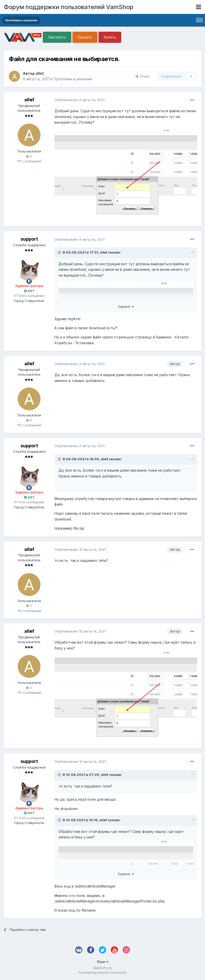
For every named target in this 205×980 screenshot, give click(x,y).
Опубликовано (79, 100)
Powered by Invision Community (102, 973)
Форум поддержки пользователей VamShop (69, 7)
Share (142, 76)
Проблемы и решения (73, 79)
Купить (110, 37)
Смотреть (57, 37)
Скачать (85, 37)
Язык (103, 962)
